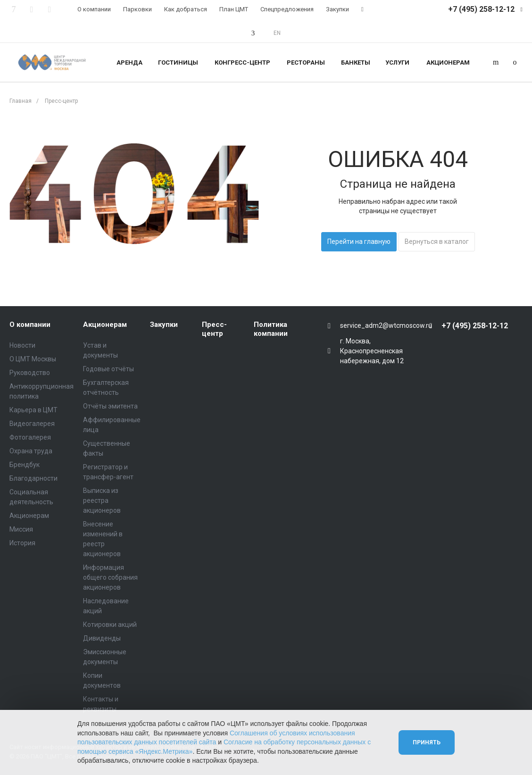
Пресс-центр (214, 329)
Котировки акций (110, 625)
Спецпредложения (287, 9)
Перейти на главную (359, 242)
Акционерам (29, 516)
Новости (22, 345)
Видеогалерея (32, 424)
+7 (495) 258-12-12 (481, 9)
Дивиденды (102, 638)
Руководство (30, 373)
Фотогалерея (30, 437)
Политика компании (271, 329)
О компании (94, 9)
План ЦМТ (234, 9)
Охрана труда (31, 451)
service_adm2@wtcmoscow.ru (386, 325)
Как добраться (186, 9)
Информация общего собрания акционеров (110, 577)
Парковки (137, 9)
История (22, 543)
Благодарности (33, 478)
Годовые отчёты (108, 369)
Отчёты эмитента (110, 406)
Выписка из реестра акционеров (102, 500)
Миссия (21, 529)
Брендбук (25, 465)
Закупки (337, 9)
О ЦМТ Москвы (33, 359)
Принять (427, 742)
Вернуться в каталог (437, 242)
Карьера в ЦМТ (33, 410)
